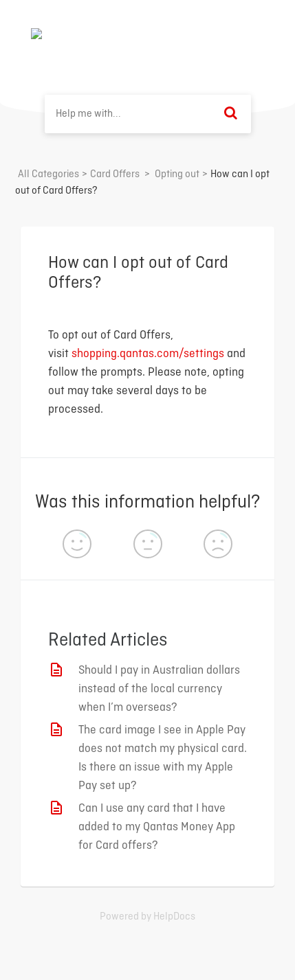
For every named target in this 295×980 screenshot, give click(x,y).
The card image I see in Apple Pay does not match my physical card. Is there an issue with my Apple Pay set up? (163, 758)
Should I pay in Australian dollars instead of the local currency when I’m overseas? (159, 689)
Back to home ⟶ (214, 34)
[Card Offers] (115, 174)
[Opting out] (177, 174)
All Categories (48, 174)
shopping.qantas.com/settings (148, 354)
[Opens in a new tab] (147, 917)
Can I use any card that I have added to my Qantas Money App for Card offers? (157, 827)
